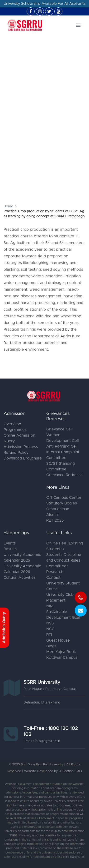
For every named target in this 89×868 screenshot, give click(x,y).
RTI (49, 635)
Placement (56, 600)
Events (10, 543)
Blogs (51, 646)
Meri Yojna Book (61, 652)
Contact (53, 578)
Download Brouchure (23, 458)
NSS (50, 623)
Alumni (52, 515)
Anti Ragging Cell (62, 446)
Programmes (15, 430)
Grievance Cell (59, 429)
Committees (57, 566)
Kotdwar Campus (62, 658)
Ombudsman (58, 509)
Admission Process (21, 447)
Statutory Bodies (62, 503)
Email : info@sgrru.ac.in (42, 741)
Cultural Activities (20, 578)
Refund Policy (16, 453)
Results (10, 549)
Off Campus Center (64, 498)
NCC (50, 629)
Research (55, 572)
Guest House (58, 640)
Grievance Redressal (65, 475)
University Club (60, 595)
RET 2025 (55, 520)
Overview (12, 424)
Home (8, 206)
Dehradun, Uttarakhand (42, 703)
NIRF (51, 606)
